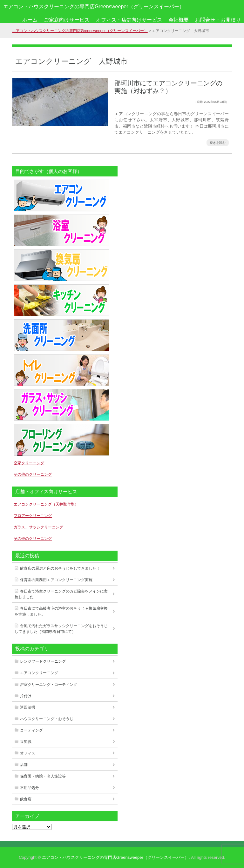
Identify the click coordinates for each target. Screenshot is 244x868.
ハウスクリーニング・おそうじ (47, 719)
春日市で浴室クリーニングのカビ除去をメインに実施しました (61, 594)
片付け (26, 696)
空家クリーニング (29, 463)
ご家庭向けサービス (67, 20)
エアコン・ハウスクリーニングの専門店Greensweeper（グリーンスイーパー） (94, 6)
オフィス (28, 753)
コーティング (31, 730)
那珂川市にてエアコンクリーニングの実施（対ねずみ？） (168, 87)
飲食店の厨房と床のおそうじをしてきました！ (60, 568)
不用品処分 (30, 788)
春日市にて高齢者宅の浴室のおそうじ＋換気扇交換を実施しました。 (61, 611)
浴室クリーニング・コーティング (49, 685)
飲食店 (26, 799)
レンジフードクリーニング (43, 661)
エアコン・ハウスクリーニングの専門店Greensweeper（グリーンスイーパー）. (116, 857)
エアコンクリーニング (39, 673)
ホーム (30, 20)
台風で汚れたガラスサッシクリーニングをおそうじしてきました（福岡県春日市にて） (61, 629)
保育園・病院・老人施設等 (43, 776)
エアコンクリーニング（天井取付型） (46, 504)
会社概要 (179, 20)
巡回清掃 (28, 707)
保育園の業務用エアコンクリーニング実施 (56, 580)
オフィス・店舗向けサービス (129, 20)
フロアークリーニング (33, 516)
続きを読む (218, 143)
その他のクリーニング (33, 474)
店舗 (24, 765)
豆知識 (26, 742)
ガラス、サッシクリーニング (38, 527)
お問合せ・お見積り (218, 20)
